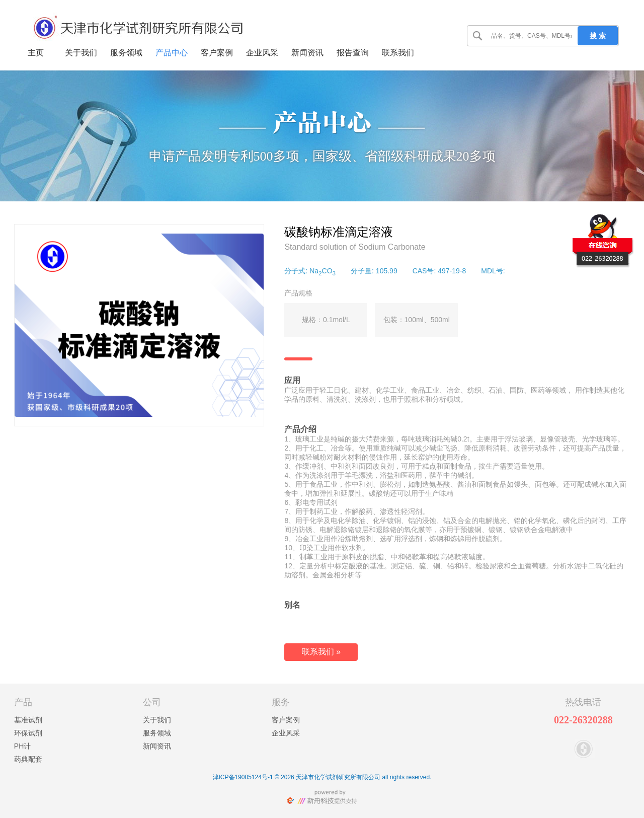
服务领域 (157, 733)
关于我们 (157, 720)
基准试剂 (28, 720)
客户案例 (286, 720)
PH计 (22, 746)
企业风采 (286, 733)
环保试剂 (28, 733)
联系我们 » (321, 652)
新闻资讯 (157, 746)
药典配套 (28, 759)
